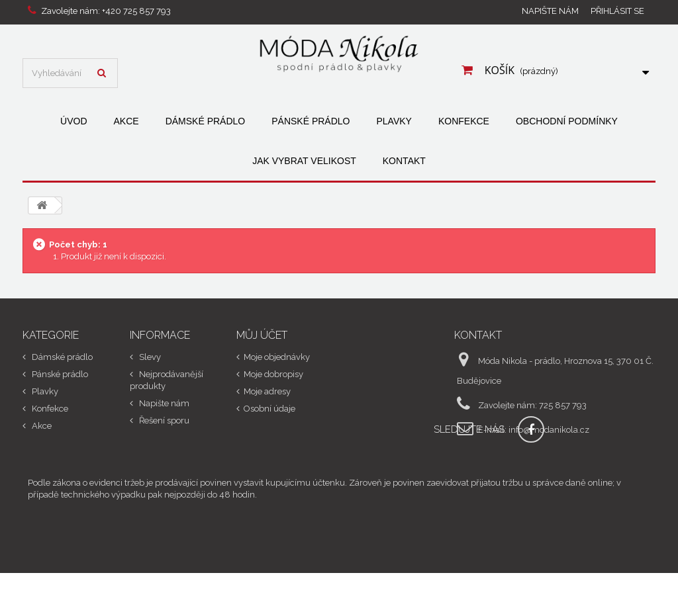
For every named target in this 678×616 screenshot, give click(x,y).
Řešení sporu (163, 420)
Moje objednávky (277, 357)
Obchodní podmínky (567, 121)
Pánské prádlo (311, 121)
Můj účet (262, 335)
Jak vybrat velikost (304, 161)
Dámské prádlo (206, 121)
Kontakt (404, 161)
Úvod (73, 121)
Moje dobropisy (273, 374)
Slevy (149, 357)
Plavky (394, 121)
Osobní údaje (269, 409)
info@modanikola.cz (549, 430)
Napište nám (550, 11)
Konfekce (464, 121)
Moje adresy (267, 391)
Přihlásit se (617, 11)
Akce (126, 121)
